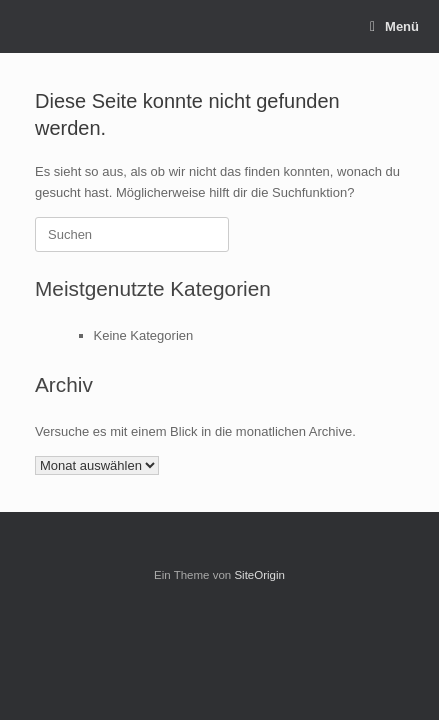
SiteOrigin (259, 575)
